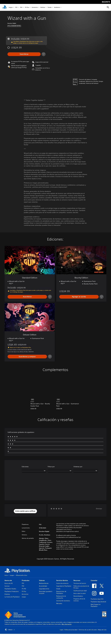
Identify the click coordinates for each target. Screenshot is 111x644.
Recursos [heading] (77, 580)
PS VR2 (24, 589)
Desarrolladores (78, 596)
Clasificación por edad (80, 591)
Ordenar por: (78, 467)
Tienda (49, 7)
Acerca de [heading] (8, 580)
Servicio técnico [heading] (62, 580)
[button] (25, 511)
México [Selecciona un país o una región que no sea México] (10, 630)
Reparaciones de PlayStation (61, 592)
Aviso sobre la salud (79, 593)
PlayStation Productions (12, 591)
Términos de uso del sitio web (88, 630)
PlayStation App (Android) (98, 602)
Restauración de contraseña (61, 597)
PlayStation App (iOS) (97, 599)
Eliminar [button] (99, 509)
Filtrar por (51, 467)
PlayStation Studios (10, 589)
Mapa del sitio (102, 630)
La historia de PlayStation (12, 597)
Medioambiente (44, 583)
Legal (61, 630)
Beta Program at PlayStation (96, 605)
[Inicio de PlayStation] (5, 7)
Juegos (11, 7)
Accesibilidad (43, 586)
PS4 (21, 7)
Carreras (7, 586)
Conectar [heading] (94, 580)
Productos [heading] (26, 580)
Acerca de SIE (9, 583)
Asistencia (57, 7)
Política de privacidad (71, 630)
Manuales (59, 603)
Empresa (7, 594)
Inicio (6, 575)
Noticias (43, 7)
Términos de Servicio (80, 583)
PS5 (16, 7)
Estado (58, 589)
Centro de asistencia (62, 583)
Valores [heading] (42, 580)
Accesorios (35, 7)
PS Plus (27, 7)
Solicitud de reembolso (63, 601)
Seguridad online (44, 589)
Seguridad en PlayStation (64, 586)
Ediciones (25, 467)
